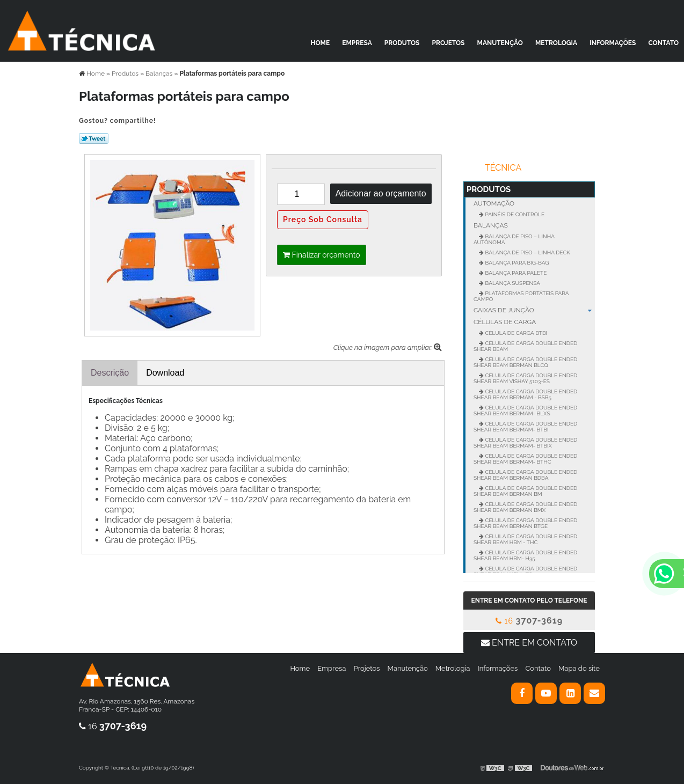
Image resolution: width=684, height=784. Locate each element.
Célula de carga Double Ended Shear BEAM (525, 346)
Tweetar (94, 138)
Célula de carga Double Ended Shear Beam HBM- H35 (525, 555)
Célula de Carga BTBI (515, 333)
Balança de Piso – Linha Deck (527, 252)
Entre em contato (529, 643)
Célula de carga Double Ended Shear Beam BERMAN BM (525, 491)
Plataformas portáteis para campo (521, 296)
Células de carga (505, 322)
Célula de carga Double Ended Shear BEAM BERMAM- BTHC (525, 459)
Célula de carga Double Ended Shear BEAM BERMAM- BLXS (525, 411)
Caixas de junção (534, 310)
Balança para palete (515, 273)
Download (165, 373)
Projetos (449, 43)
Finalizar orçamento (322, 255)
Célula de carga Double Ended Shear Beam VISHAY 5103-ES (525, 378)
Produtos (402, 43)
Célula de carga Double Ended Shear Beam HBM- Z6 (525, 571)
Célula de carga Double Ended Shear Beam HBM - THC (525, 539)
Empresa (357, 43)
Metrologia (556, 43)
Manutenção (500, 43)
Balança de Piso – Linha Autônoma (514, 239)
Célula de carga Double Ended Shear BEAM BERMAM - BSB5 (525, 394)
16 (529, 621)
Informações (613, 43)
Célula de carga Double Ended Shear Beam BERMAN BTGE (525, 523)
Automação (494, 203)
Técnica (503, 168)
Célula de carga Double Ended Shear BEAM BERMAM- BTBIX (525, 443)
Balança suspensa (512, 283)
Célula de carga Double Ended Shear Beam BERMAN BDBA (525, 475)
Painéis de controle (514, 214)
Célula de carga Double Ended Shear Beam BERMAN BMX (525, 507)
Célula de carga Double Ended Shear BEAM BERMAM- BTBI (525, 427)
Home (321, 43)
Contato (663, 43)
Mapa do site (579, 668)
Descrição (110, 373)
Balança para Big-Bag (516, 263)
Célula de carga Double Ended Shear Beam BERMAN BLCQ (525, 362)
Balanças (491, 225)
